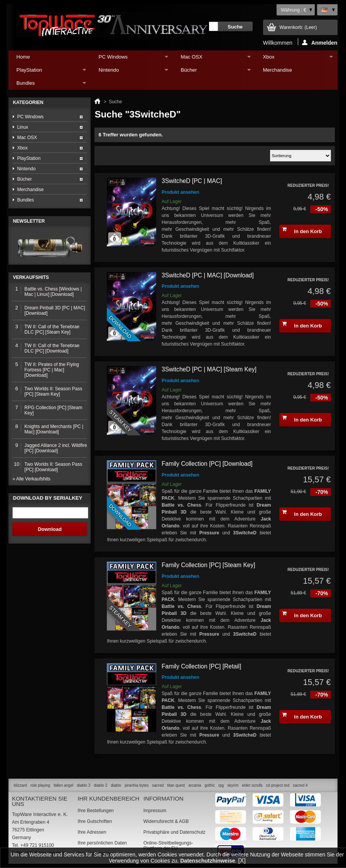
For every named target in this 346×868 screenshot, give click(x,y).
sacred (158, 785)
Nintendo (129, 72)
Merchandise (278, 70)
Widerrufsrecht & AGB (166, 821)
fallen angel (63, 785)
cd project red (278, 785)
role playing (40, 785)
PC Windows (129, 59)
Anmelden (320, 42)
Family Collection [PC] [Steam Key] (208, 565)
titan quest (176, 785)
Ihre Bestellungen (95, 811)
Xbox (294, 59)
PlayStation (47, 72)
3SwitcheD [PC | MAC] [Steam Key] (209, 369)
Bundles (47, 85)
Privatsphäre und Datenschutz (175, 832)
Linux (23, 127)
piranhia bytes (137, 785)
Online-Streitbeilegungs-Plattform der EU (168, 846)
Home (23, 57)
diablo (116, 785)
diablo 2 (100, 785)
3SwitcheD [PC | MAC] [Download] (208, 275)
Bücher (212, 72)
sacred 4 (300, 785)
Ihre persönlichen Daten (102, 843)
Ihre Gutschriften (95, 821)
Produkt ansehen (180, 192)
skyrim (233, 785)
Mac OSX (212, 59)
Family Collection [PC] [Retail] (201, 666)
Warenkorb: (298, 27)
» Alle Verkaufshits (31, 479)
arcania (195, 785)
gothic (210, 785)
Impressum (155, 811)
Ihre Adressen (92, 832)
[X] (242, 860)
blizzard (20, 785)
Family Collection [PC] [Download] (207, 464)
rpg (221, 785)
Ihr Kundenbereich (108, 798)
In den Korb (302, 230)
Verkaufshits (31, 277)
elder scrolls (252, 785)
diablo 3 (84, 785)
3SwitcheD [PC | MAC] (192, 181)
